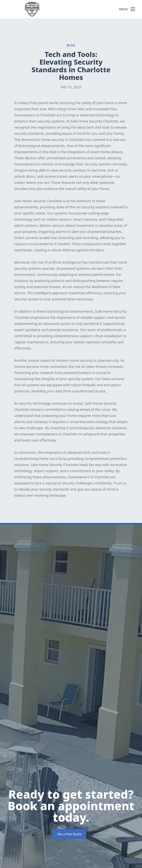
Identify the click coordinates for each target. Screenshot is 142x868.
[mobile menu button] (133, 9)
